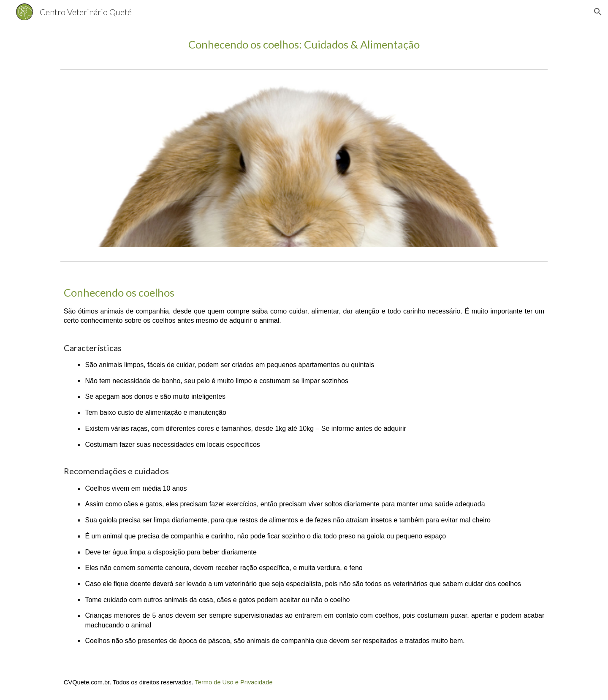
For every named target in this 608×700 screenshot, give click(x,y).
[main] (304, 45)
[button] (598, 12)
